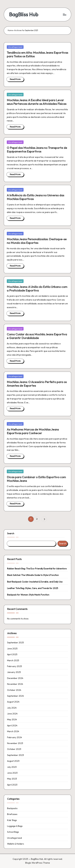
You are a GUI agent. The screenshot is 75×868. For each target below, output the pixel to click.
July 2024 (12, 708)
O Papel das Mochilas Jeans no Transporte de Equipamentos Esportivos (37, 150)
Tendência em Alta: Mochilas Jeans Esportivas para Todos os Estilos (37, 54)
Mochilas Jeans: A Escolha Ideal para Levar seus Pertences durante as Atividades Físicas (37, 102)
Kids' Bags (12, 820)
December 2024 (15, 678)
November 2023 (15, 743)
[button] (44, 519)
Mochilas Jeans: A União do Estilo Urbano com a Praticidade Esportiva (37, 289)
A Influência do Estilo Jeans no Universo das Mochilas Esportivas (35, 197)
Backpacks (12, 808)
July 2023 (12, 767)
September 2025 (15, 643)
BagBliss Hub (24, 14)
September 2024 (15, 696)
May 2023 (12, 779)
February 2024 (15, 737)
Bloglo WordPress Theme (38, 863)
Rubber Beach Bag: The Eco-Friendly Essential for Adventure (37, 569)
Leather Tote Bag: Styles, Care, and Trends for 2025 (33, 588)
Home (10, 30)
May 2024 (12, 719)
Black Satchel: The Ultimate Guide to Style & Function (33, 575)
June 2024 (12, 714)
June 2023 (12, 773)
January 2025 (14, 672)
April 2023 (12, 785)
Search (11, 533)
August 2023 (13, 761)
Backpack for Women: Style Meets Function (28, 595)
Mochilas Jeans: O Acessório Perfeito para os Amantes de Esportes (37, 384)
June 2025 (12, 649)
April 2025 (12, 654)
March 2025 (13, 660)
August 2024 (13, 702)
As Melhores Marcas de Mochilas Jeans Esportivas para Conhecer (33, 431)
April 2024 (12, 725)
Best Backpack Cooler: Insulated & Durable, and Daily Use (35, 582)
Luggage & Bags (15, 826)
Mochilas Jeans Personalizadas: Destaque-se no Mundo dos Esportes (37, 241)
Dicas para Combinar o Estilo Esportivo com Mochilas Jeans (36, 479)
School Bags (13, 832)
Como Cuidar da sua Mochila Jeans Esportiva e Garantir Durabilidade (37, 336)
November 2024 (15, 684)
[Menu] (64, 14)
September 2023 (15, 755)
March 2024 (13, 731)
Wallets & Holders (16, 844)
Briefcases (12, 814)
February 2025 (15, 666)
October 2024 (14, 690)
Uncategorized (15, 47)
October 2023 (14, 749)
